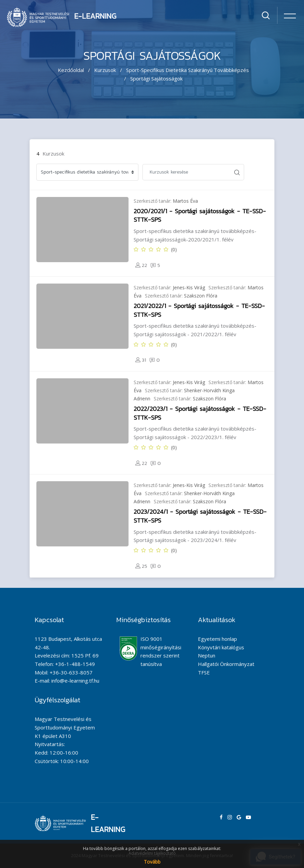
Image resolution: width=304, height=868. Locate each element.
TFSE (204, 672)
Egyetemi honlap (217, 639)
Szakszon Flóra (201, 296)
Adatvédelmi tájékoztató (152, 853)
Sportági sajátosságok (156, 78)
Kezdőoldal (71, 70)
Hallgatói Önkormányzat (226, 664)
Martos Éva (185, 201)
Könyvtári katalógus (221, 647)
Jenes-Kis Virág (189, 287)
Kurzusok (105, 70)
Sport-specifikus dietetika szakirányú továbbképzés (188, 70)
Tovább (152, 862)
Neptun (207, 655)
